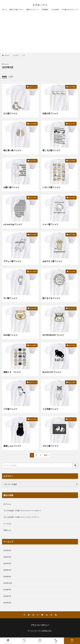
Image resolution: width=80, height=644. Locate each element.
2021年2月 (7, 563)
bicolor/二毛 (33, 87)
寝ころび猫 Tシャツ (51, 150)
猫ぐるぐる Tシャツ (51, 298)
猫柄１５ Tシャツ (12, 372)
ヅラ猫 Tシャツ (10, 409)
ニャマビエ (7, 524)
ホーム (4, 10)
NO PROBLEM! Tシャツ (53, 335)
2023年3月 (7, 550)
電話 (56, 641)
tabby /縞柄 (33, 271)
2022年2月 (7, 557)
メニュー (40, 641)
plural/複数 (72, 87)
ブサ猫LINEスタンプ (69, 10)
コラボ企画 (55, 10)
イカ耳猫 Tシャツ (50, 409)
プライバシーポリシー (40, 625)
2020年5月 (7, 570)
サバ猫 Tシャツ (10, 298)
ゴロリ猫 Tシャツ (50, 446)
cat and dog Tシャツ (13, 224)
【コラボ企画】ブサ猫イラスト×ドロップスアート (21, 517)
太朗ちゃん (7, 530)
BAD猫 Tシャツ (10, 335)
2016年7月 (7, 596)
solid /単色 (33, 161)
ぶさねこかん (47, 631)
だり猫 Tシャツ (10, 113)
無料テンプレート (33, 10)
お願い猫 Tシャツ (11, 187)
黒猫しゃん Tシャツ (12, 446)
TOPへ (72, 641)
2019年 (16, 55)
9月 (24, 55)
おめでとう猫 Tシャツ (52, 261)
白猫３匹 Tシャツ (50, 113)
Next (46, 455)
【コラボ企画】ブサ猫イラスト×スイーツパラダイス (22, 511)
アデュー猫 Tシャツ (12, 261)
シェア (24, 641)
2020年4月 (7, 577)
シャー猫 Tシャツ (50, 224)
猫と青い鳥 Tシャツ (12, 150)
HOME (7, 55)
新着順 (4, 77)
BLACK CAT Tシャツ (52, 372)
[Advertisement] (40, 31)
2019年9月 (7, 590)
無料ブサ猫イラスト (17, 10)
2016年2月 (7, 603)
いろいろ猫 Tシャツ (51, 187)
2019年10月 (8, 583)
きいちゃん (7, 504)
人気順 (10, 77)
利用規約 (45, 10)
